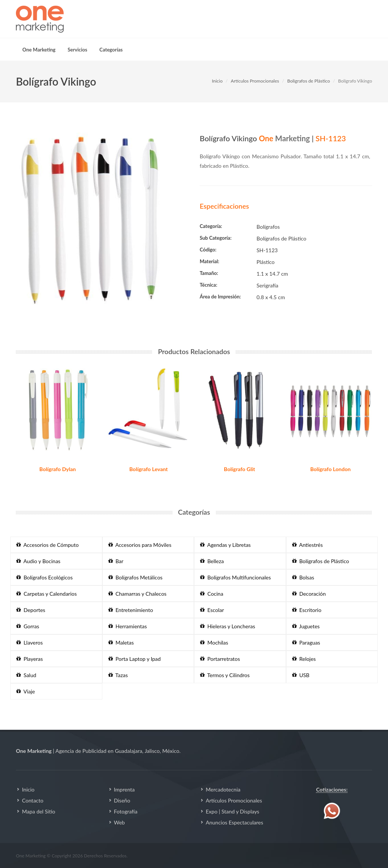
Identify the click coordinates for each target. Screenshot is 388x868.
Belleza (212, 561)
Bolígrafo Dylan (58, 469)
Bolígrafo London (331, 469)
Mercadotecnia (223, 789)
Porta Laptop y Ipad (135, 659)
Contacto (33, 800)
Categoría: (211, 226)
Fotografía (126, 811)
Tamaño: (209, 273)
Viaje (26, 691)
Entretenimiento (131, 610)
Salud (26, 675)
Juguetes (306, 626)
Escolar (212, 610)
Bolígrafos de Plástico (309, 81)
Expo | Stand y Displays (232, 811)
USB (301, 675)
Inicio (217, 81)
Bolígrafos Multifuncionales (235, 577)
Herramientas (128, 626)
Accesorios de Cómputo (48, 545)
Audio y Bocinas (38, 561)
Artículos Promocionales (255, 81)
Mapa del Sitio (39, 811)
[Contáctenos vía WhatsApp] (332, 810)
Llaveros (30, 642)
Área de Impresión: (220, 297)
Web (120, 822)
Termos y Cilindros (225, 675)
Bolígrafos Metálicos (135, 577)
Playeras (30, 659)
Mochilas (214, 642)
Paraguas (306, 642)
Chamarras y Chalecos (138, 594)
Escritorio (307, 610)
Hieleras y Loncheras (228, 626)
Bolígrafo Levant (149, 469)
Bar (116, 561)
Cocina (212, 594)
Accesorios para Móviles (140, 545)
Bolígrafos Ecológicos (45, 577)
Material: (210, 261)
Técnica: (208, 285)
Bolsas (303, 577)
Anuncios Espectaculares (234, 822)
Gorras (28, 626)
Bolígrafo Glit (239, 469)
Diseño (122, 800)
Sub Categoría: (216, 238)
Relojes (304, 659)
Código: (208, 250)
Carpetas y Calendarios (47, 594)
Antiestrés (307, 545)
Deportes (31, 610)
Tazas (118, 675)
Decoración (309, 594)
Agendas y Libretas (225, 545)
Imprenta (124, 789)
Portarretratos (220, 659)
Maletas (121, 642)
